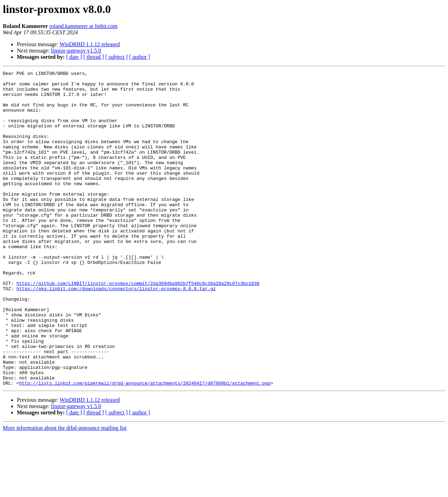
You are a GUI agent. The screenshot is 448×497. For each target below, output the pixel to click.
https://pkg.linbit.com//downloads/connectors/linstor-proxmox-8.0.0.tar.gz (116, 332)
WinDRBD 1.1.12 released (90, 44)
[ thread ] (94, 57)
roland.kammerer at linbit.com (83, 26)
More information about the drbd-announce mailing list (65, 491)
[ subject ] (117, 57)
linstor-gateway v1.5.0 (76, 51)
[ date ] (74, 57)
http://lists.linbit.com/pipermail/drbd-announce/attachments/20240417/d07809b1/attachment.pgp (145, 446)
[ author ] (140, 57)
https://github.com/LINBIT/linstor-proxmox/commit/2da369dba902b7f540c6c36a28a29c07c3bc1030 (138, 326)
